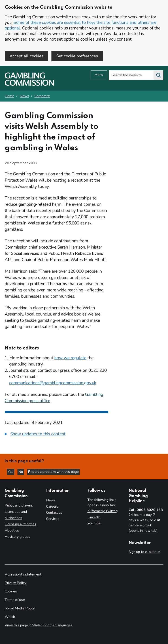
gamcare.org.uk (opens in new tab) (143, 528)
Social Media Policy (20, 608)
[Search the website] (158, 75)
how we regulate (70, 358)
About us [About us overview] (12, 530)
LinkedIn (94, 517)
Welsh (10, 617)
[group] (56, 435)
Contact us (54, 513)
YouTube (94, 523)
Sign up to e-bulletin (144, 552)
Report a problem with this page (53, 472)
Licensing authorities (20, 524)
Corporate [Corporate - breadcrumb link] (42, 96)
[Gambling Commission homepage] (29, 85)
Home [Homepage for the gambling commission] (10, 96)
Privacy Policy (15, 583)
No (21, 472)
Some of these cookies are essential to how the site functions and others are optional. (81, 25)
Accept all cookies (27, 56)
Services (53, 519)
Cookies (11, 591)
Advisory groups (17, 537)
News (24, 96)
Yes (11, 472)
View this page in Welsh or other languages (39, 625)
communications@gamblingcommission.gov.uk (53, 383)
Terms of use (15, 600)
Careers (52, 507)
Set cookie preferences (77, 56)
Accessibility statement (23, 574)
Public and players (19, 505)
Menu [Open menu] (99, 75)
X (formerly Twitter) (103, 511)
